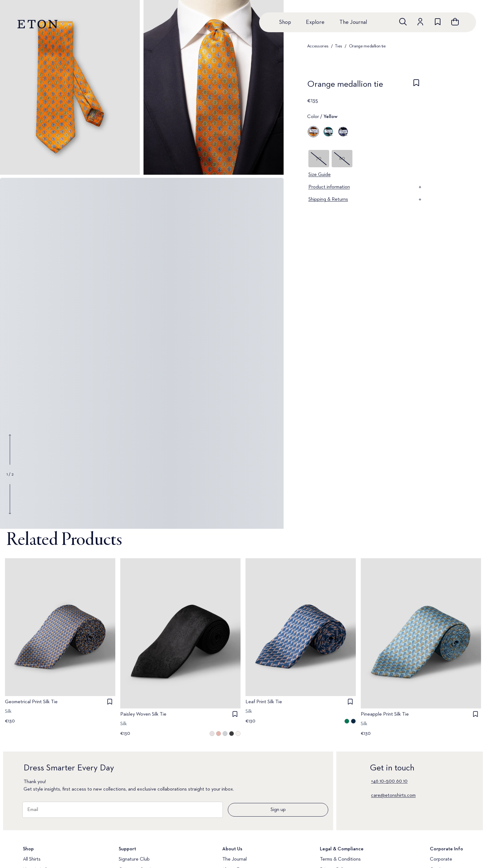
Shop (285, 22)
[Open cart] (455, 22)
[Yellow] (313, 132)
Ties (339, 46)
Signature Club (134, 859)
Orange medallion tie (367, 46)
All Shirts (32, 859)
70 (319, 159)
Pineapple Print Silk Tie (385, 715)
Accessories (318, 46)
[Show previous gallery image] (10, 449)
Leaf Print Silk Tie (264, 702)
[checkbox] (416, 86)
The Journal (353, 22)
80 (342, 159)
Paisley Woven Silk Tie (143, 715)
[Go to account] (420, 22)
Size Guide (320, 175)
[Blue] (328, 132)
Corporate (441, 859)
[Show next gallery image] (10, 499)
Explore (315, 22)
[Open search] (403, 22)
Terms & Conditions (340, 859)
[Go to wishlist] (438, 22)
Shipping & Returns (365, 199)
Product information (365, 187)
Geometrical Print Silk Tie (31, 702)
